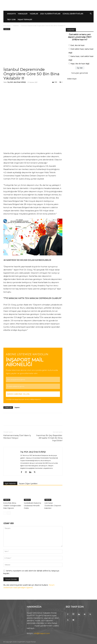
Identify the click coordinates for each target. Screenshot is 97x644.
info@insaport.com (42, 633)
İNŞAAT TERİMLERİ (25, 20)
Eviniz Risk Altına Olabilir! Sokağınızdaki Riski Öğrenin (12, 506)
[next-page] (9, 513)
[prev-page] (5, 513)
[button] (91, 14)
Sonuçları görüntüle (80, 73)
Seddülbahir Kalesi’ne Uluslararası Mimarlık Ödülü (32, 506)
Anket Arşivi (72, 79)
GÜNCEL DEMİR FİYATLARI (73, 14)
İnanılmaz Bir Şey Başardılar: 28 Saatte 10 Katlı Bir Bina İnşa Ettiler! (49, 438)
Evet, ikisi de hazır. (78, 45)
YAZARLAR (34, 14)
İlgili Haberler (10, 484)
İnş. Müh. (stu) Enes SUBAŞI (17, 82)
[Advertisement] (33, 49)
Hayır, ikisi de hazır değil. (80, 64)
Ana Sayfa (7, 26)
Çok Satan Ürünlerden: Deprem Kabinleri (53, 506)
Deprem (17, 408)
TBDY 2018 (11, 20)
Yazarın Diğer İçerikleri (28, 484)
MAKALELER (23, 14)
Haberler (16, 26)
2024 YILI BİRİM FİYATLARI (50, 14)
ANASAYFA (11, 14)
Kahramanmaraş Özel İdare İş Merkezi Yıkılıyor (17, 437)
